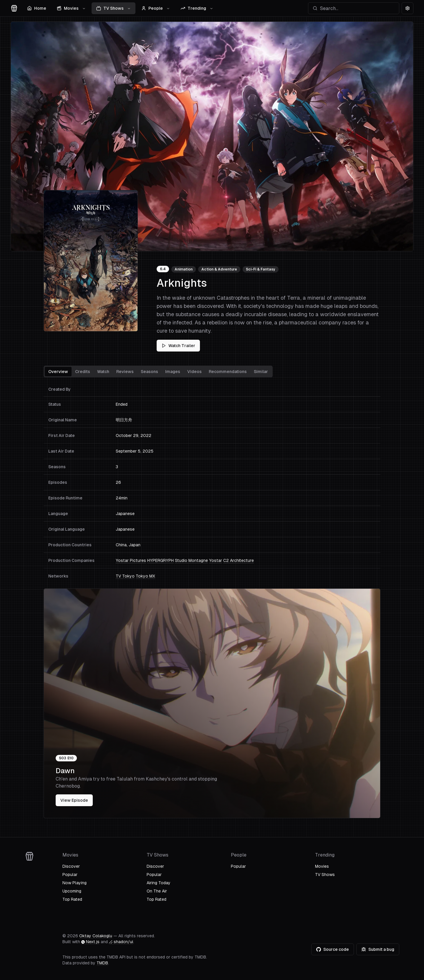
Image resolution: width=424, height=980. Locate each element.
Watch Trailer (178, 346)
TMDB (102, 963)
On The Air (157, 891)
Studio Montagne (191, 560)
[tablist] (158, 372)
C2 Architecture (238, 560)
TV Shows (114, 8)
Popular (70, 875)
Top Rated (72, 899)
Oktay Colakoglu (96, 936)
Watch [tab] (103, 372)
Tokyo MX (145, 576)
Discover (71, 866)
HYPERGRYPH (160, 560)
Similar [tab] (261, 372)
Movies (71, 8)
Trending (197, 8)
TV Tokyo (125, 576)
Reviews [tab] (125, 372)
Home (37, 8)
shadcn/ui (121, 942)
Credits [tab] (83, 372)
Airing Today (159, 883)
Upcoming (72, 891)
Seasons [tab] (149, 372)
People (156, 8)
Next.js (90, 942)
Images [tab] (173, 372)
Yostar (216, 560)
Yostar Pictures (131, 560)
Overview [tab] (58, 372)
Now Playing (74, 883)
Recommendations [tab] (228, 372)
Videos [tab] (194, 372)
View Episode (74, 800)
